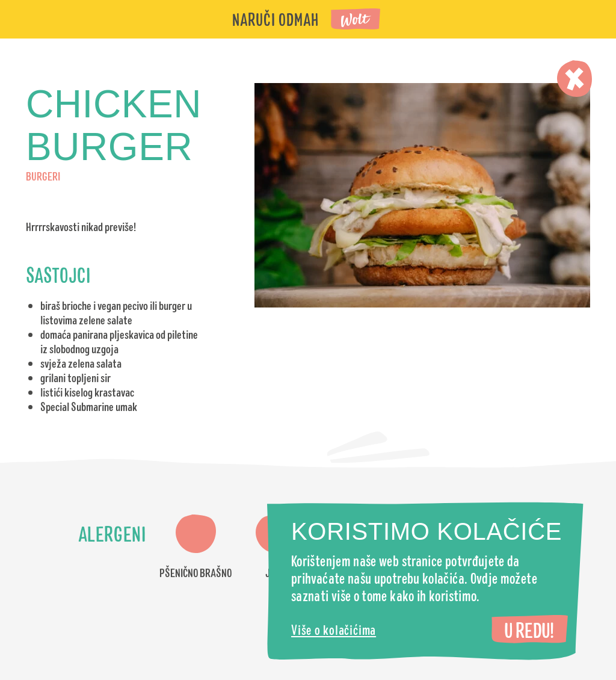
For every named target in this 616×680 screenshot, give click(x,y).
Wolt (356, 20)
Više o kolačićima (334, 629)
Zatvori (574, 79)
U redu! (529, 630)
